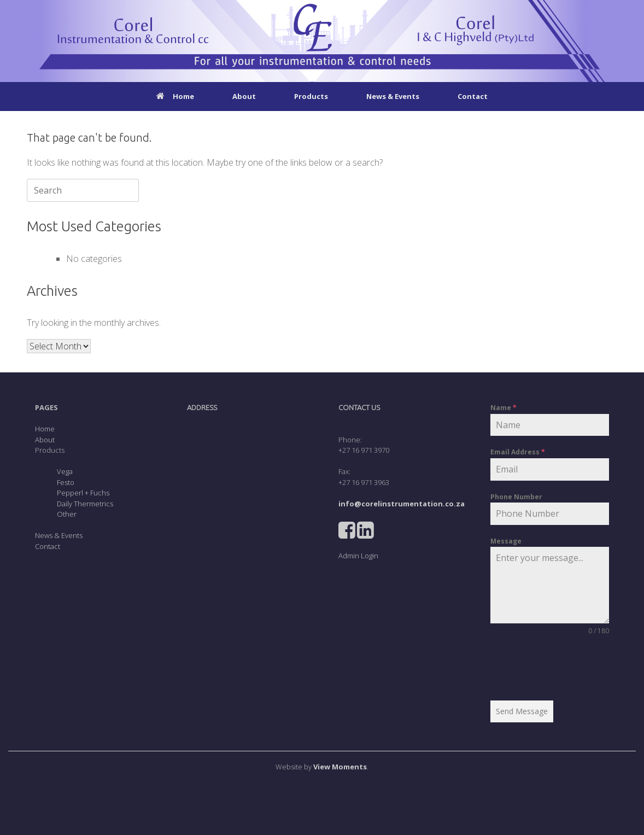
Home (175, 96)
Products (311, 96)
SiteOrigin (315, 814)
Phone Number (516, 497)
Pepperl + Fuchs (83, 493)
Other (67, 514)
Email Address (518, 452)
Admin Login (358, 556)
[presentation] (550, 662)
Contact (473, 96)
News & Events (393, 96)
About (244, 96)
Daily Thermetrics (85, 504)
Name (504, 408)
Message (506, 541)
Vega (65, 471)
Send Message (522, 711)
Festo (66, 482)
